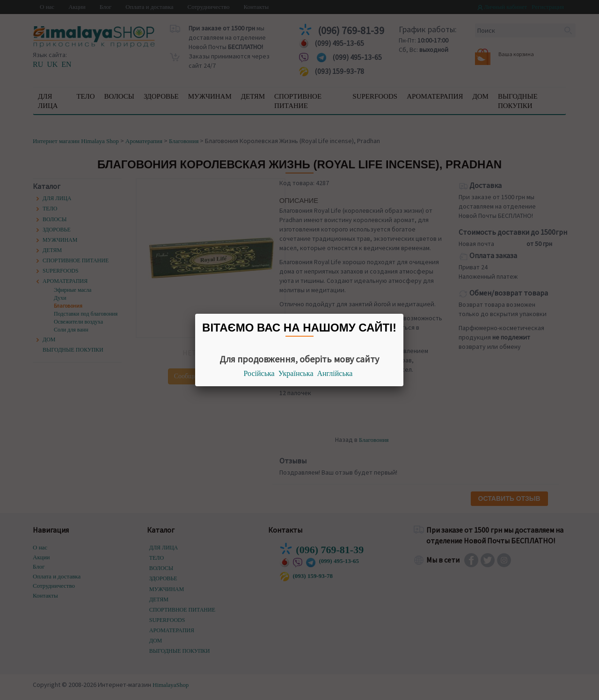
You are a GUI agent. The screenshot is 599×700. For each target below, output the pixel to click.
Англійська (335, 373)
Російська (259, 373)
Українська (296, 373)
